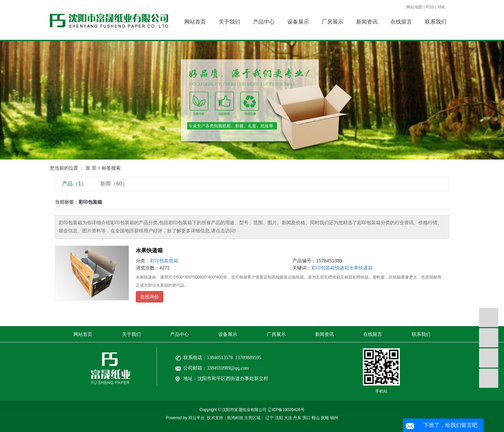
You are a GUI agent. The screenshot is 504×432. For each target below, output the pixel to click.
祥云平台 (196, 418)
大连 (288, 418)
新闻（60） (114, 184)
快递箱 (342, 268)
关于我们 (229, 22)
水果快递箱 (149, 250)
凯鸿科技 (235, 418)
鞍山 (316, 418)
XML (442, 7)
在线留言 (401, 22)
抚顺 (325, 418)
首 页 (91, 168)
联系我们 (436, 22)
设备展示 (298, 22)
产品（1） (74, 184)
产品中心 (264, 22)
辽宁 (270, 418)
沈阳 (279, 418)
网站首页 (195, 22)
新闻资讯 (367, 22)
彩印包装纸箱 (164, 261)
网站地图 (414, 7)
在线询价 (150, 297)
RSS (430, 7)
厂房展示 (333, 22)
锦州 (334, 418)
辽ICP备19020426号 (286, 410)
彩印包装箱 (323, 268)
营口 (307, 418)
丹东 (297, 418)
